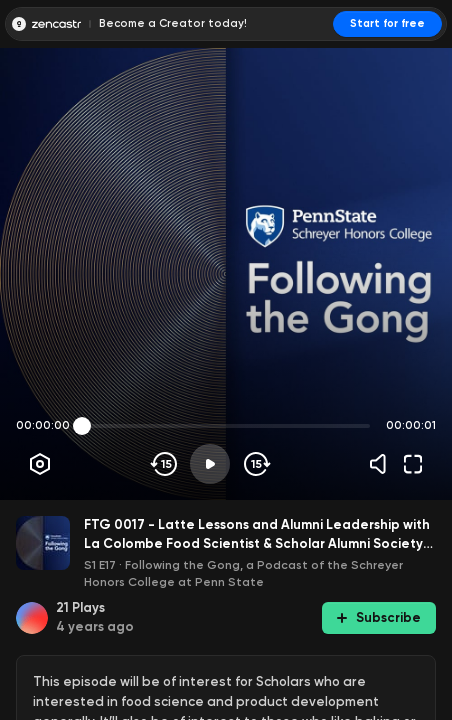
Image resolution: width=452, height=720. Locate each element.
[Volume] (383, 464)
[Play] (210, 464)
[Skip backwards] (164, 464)
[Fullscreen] (413, 464)
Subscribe (379, 617)
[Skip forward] (255, 464)
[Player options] (40, 464)
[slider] (82, 426)
